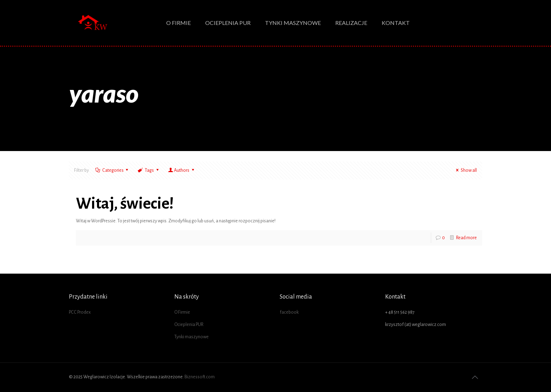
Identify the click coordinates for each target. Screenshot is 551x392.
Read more (466, 238)
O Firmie (182, 312)
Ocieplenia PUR (189, 325)
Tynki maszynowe (192, 337)
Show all (465, 170)
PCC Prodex (80, 312)
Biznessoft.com (200, 377)
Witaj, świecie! (125, 204)
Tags (149, 170)
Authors (181, 170)
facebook (289, 312)
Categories (112, 170)
